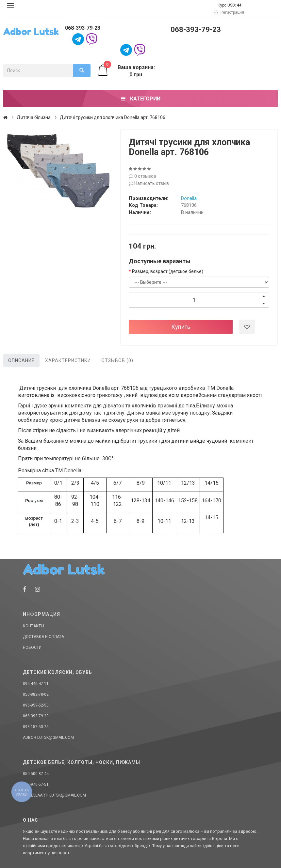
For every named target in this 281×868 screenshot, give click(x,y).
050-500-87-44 (36, 774)
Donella (189, 198)
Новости (32, 647)
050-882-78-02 (36, 694)
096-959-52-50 (36, 705)
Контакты (33, 626)
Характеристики (68, 360)
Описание (21, 360)
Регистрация (229, 12)
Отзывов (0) (117, 360)
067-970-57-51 (36, 784)
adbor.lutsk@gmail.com (48, 738)
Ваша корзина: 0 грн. (126, 71)
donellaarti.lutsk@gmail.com (54, 795)
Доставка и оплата (43, 637)
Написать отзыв (149, 183)
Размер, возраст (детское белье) (168, 271)
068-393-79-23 (83, 28)
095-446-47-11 (36, 684)
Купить (181, 327)
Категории (141, 99)
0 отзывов (142, 176)
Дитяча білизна (34, 117)
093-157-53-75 (36, 727)
